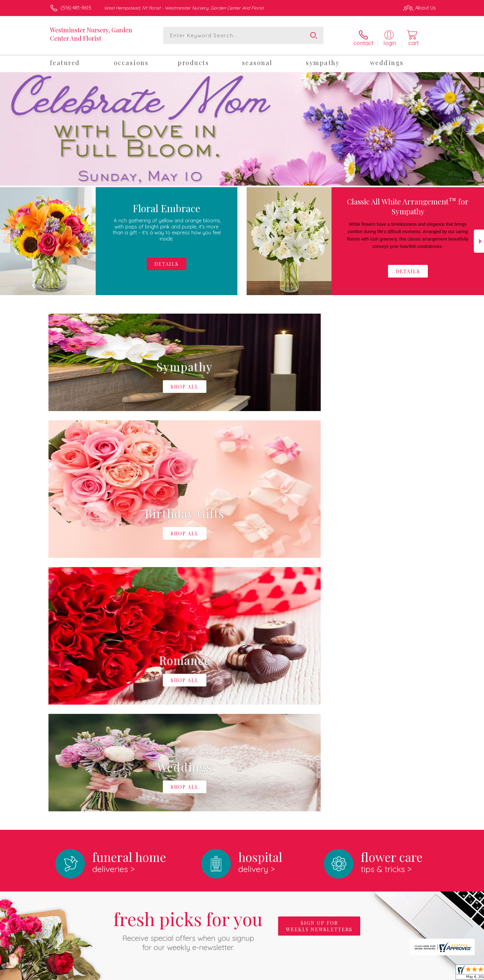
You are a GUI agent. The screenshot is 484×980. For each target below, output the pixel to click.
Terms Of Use (301, 974)
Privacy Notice (337, 974)
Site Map (419, 974)
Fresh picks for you (188, 673)
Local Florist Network (381, 974)
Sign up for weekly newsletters (319, 669)
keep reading (285, 772)
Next (479, 238)
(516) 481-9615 (76, 8)
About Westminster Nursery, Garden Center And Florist (121, 760)
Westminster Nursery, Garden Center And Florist (91, 34)
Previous (5, 238)
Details (408, 268)
